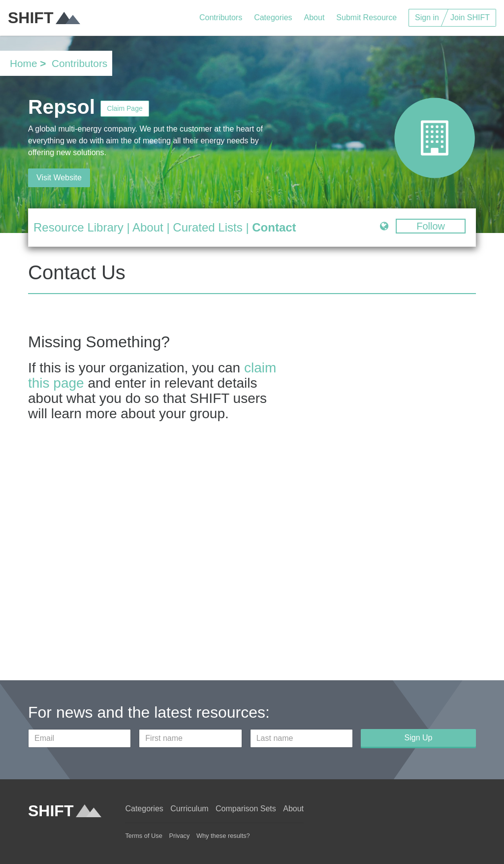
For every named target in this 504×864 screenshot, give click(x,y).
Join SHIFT (470, 17)
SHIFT (44, 18)
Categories (273, 17)
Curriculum (189, 809)
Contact (274, 227)
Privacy (179, 836)
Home (23, 63)
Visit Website (59, 178)
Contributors (221, 17)
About (315, 17)
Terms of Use (143, 836)
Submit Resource (366, 17)
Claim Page (125, 108)
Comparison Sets (246, 809)
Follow (431, 226)
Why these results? (223, 836)
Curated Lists (207, 227)
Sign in (427, 17)
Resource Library (79, 227)
